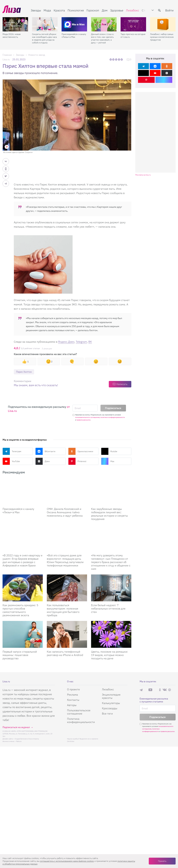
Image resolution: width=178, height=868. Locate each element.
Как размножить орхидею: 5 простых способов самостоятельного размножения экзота (20, 610)
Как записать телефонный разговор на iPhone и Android (65, 653)
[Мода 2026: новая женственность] (15, 24)
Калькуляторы (111, 703)
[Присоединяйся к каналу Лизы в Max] (23, 492)
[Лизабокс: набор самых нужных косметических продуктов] (163, 24)
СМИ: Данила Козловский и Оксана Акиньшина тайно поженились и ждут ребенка (65, 512)
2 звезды (114, 59)
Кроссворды (110, 708)
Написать (122, 384)
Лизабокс (133, 10)
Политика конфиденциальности (81, 720)
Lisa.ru (6, 59)
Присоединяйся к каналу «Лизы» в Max (74, 36)
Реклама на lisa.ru (143, 175)
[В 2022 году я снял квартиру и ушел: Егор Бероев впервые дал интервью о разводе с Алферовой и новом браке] (23, 538)
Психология (76, 10)
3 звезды (116, 59)
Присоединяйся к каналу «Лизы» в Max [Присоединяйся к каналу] (18, 511)
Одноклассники (81, 451)
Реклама (73, 695)
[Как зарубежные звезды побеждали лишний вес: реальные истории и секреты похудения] (111, 492)
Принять (162, 861)
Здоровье (117, 10)
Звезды (36, 10)
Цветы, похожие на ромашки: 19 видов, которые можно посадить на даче (110, 655)
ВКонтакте (45, 451)
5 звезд (122, 59)
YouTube (11, 461)
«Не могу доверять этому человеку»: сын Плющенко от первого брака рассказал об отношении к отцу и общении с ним (111, 562)
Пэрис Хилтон (24, 372)
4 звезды (119, 59)
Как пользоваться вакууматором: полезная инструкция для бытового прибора (63, 610)
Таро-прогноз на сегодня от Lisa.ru (133, 36)
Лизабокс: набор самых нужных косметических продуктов (162, 37)
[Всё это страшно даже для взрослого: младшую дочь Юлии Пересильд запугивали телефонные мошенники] (67, 538)
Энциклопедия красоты (111, 696)
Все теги (107, 714)
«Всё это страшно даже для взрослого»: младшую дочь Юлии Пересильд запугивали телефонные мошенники (65, 560)
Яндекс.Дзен (66, 342)
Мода (47, 10)
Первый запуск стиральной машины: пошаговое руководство (20, 655)
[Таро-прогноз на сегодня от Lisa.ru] (133, 24)
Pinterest (77, 461)
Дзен (43, 461)
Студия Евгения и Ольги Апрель (27, 739)
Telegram (81, 342)
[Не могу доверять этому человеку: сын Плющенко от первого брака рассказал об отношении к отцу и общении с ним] (111, 538)
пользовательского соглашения (87, 417)
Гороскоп (93, 10)
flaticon (19, 741)
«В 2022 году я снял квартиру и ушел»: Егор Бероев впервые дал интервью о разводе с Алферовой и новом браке (22, 560)
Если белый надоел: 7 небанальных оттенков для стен (108, 608)
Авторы (72, 705)
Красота (59, 10)
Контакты (73, 700)
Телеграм (12, 451)
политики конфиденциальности (113, 417)
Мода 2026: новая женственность (12, 36)
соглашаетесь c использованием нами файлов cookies (67, 861)
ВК (90, 342)
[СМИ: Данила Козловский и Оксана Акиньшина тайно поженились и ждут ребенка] (67, 492)
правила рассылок (84, 420)
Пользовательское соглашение (79, 712)
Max (108, 461)
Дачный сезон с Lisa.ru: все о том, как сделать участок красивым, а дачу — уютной (103, 38)
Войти (169, 10)
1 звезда (111, 59)
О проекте (73, 689)
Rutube (109, 451)
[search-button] (159, 10)
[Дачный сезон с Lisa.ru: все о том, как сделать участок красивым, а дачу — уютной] (104, 24)
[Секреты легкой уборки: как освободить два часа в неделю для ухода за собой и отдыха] (45, 24)
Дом (105, 10)
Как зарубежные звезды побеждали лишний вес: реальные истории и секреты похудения (109, 514)
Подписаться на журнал (16, 727)
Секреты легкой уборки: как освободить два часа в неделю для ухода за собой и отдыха (44, 38)
